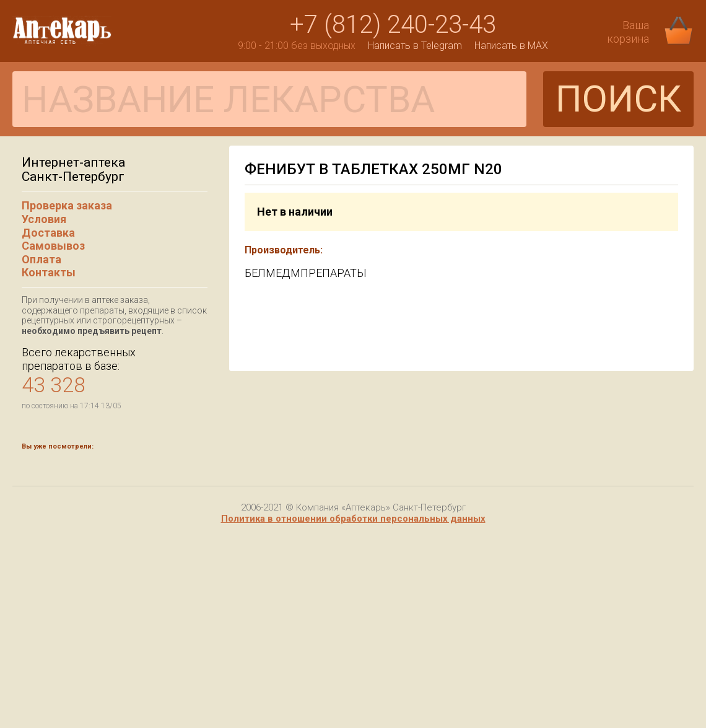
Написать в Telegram (415, 46)
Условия (44, 219)
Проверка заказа (67, 205)
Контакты (49, 272)
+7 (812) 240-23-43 (393, 24)
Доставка (48, 233)
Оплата (41, 259)
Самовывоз (53, 246)
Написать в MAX (511, 46)
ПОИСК (618, 99)
